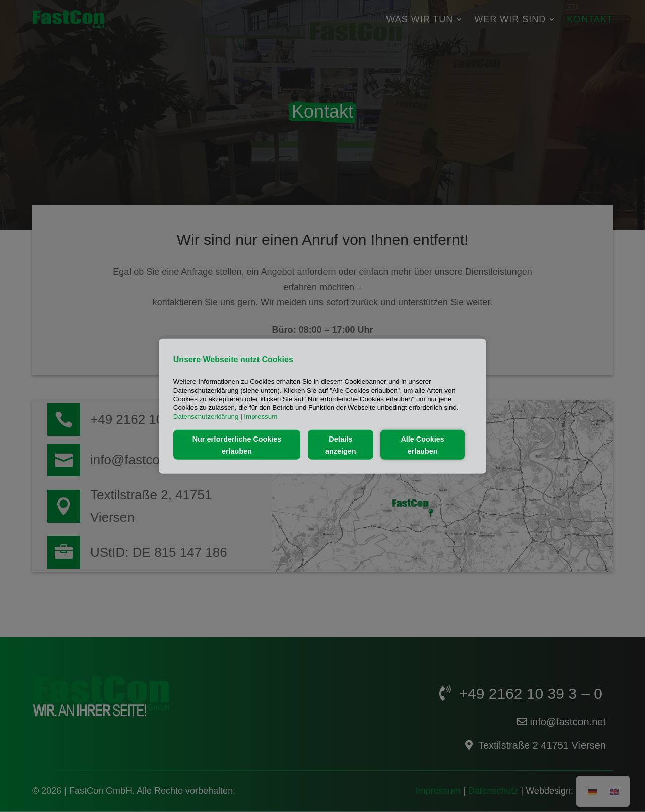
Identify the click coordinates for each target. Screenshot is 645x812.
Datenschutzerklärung (206, 416)
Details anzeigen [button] (341, 445)
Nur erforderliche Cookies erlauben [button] (237, 445)
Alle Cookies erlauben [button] (422, 445)
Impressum (261, 416)
